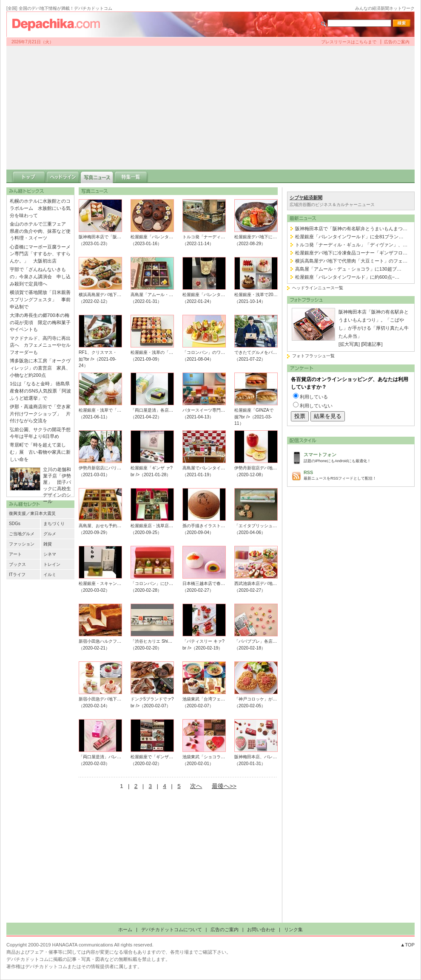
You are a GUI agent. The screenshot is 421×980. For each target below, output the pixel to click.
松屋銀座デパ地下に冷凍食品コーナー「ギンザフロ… (351, 253)
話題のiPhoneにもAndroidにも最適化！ (357, 457)
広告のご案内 (397, 42)
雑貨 (48, 544)
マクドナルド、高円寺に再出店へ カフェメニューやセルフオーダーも (40, 345)
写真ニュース (97, 176)
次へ (196, 786)
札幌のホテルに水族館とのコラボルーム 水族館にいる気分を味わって (40, 208)
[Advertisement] (211, 107)
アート (15, 554)
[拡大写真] (349, 344)
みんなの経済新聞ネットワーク (385, 8)
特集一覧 (131, 176)
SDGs (15, 524)
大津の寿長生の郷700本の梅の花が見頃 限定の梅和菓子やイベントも (40, 322)
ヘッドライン (63, 176)
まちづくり (54, 524)
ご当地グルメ (22, 534)
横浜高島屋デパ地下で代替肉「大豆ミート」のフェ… (351, 261)
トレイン (52, 564)
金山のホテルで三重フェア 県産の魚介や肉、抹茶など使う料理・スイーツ (40, 231)
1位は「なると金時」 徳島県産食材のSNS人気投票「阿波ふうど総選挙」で (40, 391)
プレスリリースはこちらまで (349, 42)
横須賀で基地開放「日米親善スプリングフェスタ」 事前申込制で (40, 299)
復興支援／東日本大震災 (32, 513)
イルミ (50, 575)
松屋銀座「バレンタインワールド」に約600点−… (347, 277)
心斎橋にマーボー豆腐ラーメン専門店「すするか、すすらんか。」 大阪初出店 (40, 254)
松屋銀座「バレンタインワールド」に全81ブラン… (349, 237)
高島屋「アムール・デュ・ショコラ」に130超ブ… (348, 269)
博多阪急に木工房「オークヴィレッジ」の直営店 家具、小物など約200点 (40, 368)
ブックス (17, 564)
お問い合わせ (261, 929)
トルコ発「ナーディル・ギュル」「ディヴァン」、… (351, 245)
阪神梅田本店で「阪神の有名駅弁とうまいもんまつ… (351, 229)
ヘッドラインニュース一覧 (318, 288)
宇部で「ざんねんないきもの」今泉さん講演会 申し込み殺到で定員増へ (40, 277)
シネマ (50, 554)
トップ (29, 176)
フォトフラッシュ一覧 (313, 356)
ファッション (22, 544)
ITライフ (17, 575)
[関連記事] (372, 344)
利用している (314, 397)
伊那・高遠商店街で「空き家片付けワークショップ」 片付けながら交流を (40, 414)
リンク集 (293, 929)
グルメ (50, 534)
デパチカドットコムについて (172, 929)
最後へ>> (224, 786)
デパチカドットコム (60, 24)
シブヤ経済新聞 (306, 198)
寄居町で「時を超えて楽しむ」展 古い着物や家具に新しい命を (40, 452)
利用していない (316, 406)
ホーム (125, 929)
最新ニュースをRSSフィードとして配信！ (357, 475)
